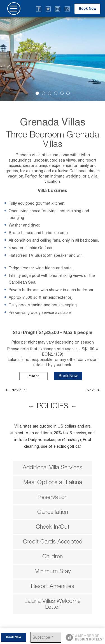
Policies (33, 376)
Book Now (87, 9)
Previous (18, 390)
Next (91, 390)
